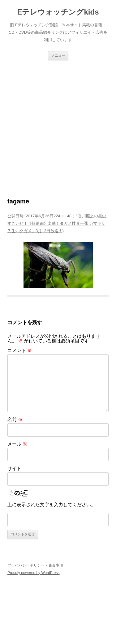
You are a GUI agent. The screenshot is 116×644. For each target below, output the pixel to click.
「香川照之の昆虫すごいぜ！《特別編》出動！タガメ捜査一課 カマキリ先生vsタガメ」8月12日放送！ (57, 223)
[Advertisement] (58, 122)
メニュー (58, 55)
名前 (15, 419)
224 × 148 (62, 216)
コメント (20, 350)
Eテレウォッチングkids (58, 12)
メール (17, 444)
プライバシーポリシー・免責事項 (35, 565)
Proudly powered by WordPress (34, 573)
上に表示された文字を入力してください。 (52, 505)
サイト (14, 468)
